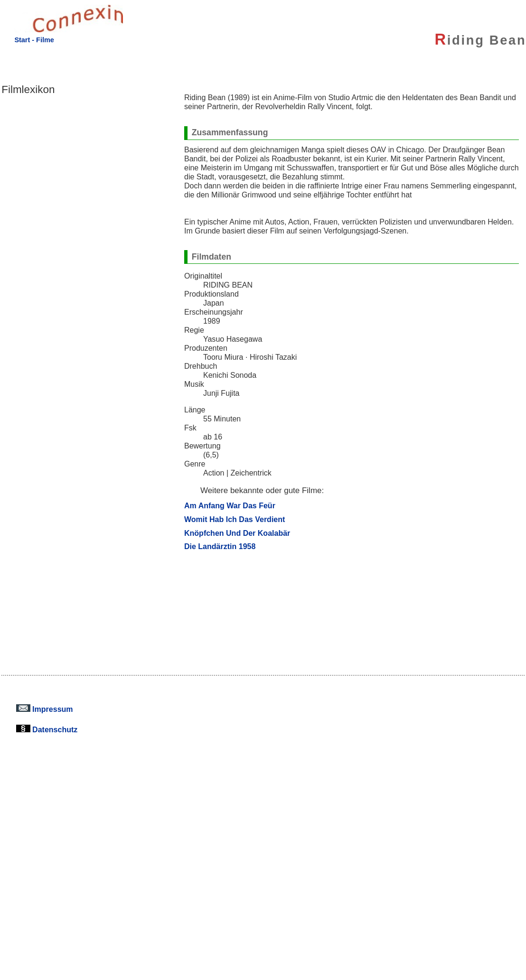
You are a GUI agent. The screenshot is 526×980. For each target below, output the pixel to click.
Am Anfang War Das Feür (230, 505)
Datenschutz (47, 729)
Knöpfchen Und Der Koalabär (237, 533)
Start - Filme (34, 40)
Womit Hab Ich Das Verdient (235, 519)
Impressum (45, 709)
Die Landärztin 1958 (220, 546)
